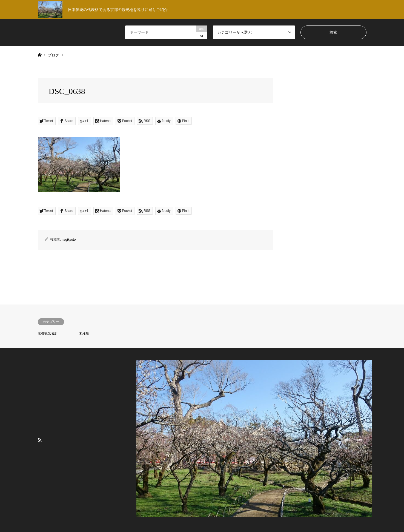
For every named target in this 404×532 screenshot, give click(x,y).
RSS (40, 440)
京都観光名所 (48, 333)
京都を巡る (326, 440)
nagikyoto (69, 240)
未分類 (84, 333)
